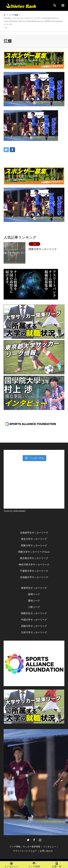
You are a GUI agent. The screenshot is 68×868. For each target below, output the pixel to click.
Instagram (40, 840)
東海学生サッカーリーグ (34, 588)
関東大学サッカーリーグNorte (34, 552)
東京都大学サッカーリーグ (34, 558)
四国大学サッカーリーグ (34, 626)
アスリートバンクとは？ (25, 851)
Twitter (28, 840)
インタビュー (50, 847)
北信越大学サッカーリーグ (34, 577)
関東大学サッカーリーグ (34, 546)
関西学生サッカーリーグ (34, 613)
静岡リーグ (34, 594)
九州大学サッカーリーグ (34, 632)
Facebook (34, 840)
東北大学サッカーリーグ (34, 539)
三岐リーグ (34, 607)
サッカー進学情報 (32, 847)
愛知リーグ (34, 601)
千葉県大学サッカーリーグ (34, 571)
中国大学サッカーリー (33, 620)
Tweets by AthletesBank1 (15, 511)
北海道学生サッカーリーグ (34, 533)
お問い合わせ (46, 851)
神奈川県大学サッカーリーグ (34, 565)
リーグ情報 (15, 847)
